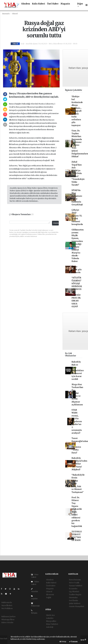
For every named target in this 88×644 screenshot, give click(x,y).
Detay (63, 642)
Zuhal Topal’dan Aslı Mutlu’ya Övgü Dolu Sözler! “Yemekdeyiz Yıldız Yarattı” (78, 173)
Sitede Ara (50, 615)
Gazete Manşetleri (77, 606)
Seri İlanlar (74, 600)
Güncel (15, 14)
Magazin (65, 4)
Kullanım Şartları (8, 617)
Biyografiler (51, 621)
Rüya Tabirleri (52, 624)
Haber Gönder (7, 622)
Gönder (56, 223)
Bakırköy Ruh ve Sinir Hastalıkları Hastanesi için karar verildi (78, 370)
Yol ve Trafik (74, 583)
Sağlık (49, 597)
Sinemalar (73, 597)
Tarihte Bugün (75, 595)
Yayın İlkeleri (7, 605)
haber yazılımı (6, 641)
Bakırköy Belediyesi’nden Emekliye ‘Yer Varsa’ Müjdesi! (79, 464)
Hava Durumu (75, 580)
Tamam (73, 642)
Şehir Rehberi (75, 603)
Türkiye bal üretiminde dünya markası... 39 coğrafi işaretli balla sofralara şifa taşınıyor (77, 111)
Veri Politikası (7, 608)
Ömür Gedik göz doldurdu (77, 270)
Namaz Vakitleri (75, 586)
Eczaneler (73, 589)
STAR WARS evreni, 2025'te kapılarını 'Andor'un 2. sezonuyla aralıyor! (77, 421)
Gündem (26, 4)
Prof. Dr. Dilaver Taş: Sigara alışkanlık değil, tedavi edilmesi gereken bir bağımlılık (77, 512)
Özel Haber (53, 4)
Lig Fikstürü (74, 592)
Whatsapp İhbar (8, 620)
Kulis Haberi (39, 4)
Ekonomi (50, 595)
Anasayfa (6, 14)
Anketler (50, 618)
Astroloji (50, 627)
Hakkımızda (7, 602)
